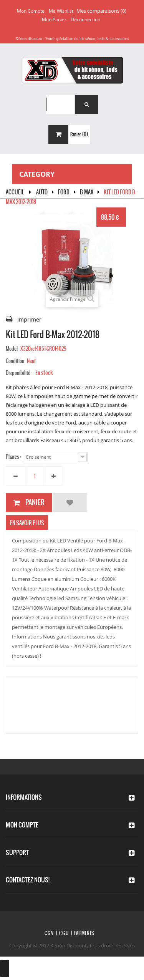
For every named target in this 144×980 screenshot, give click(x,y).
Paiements (84, 933)
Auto (42, 192)
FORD (64, 192)
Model (12, 349)
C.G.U (64, 933)
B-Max (87, 192)
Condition (15, 361)
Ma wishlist (61, 11)
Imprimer (29, 319)
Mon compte (31, 11)
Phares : (14, 457)
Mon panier (54, 19)
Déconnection (85, 19)
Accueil (15, 192)
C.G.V (49, 933)
